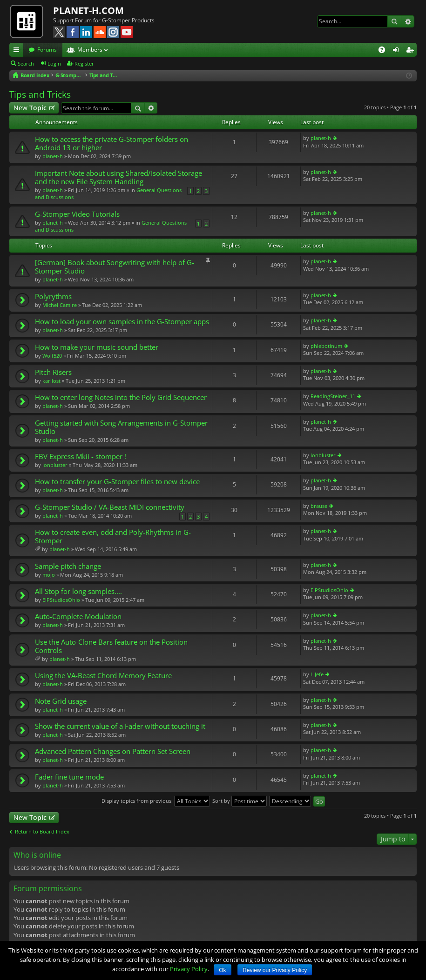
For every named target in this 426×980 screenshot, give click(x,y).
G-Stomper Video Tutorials (77, 214)
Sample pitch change (68, 566)
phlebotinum (326, 346)
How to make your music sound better (97, 347)
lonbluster (55, 465)
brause (319, 506)
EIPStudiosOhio (61, 600)
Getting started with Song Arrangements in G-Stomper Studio (121, 427)
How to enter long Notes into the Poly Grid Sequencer (121, 397)
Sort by (240, 801)
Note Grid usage (61, 701)
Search (394, 21)
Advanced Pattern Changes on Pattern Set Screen (113, 751)
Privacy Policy (189, 969)
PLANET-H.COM (88, 10)
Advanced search (408, 21)
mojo (49, 575)
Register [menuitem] (412, 51)
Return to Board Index (42, 832)
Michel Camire (60, 305)
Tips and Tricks (40, 94)
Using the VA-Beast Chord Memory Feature (103, 676)
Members (90, 50)
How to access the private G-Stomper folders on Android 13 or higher (112, 143)
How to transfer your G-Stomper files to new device (117, 482)
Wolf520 (52, 356)
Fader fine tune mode (69, 777)
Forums (47, 50)
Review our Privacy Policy (275, 970)
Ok (222, 970)
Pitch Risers (53, 372)
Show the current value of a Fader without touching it (120, 726)
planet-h (53, 156)
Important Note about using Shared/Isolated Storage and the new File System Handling (118, 177)
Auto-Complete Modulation (78, 617)
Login (54, 63)
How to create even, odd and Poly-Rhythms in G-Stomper (113, 537)
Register (84, 63)
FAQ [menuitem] (385, 51)
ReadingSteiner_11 (333, 396)
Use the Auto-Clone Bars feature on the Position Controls (111, 646)
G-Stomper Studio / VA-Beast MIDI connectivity (110, 507)
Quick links (18, 51)
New (30, 108)
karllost (51, 381)
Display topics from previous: (156, 801)
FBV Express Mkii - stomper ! (81, 457)
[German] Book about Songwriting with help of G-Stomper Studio (115, 267)
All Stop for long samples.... (78, 591)
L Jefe (317, 674)
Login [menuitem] (398, 51)
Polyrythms (53, 297)
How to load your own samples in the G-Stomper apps (122, 322)
